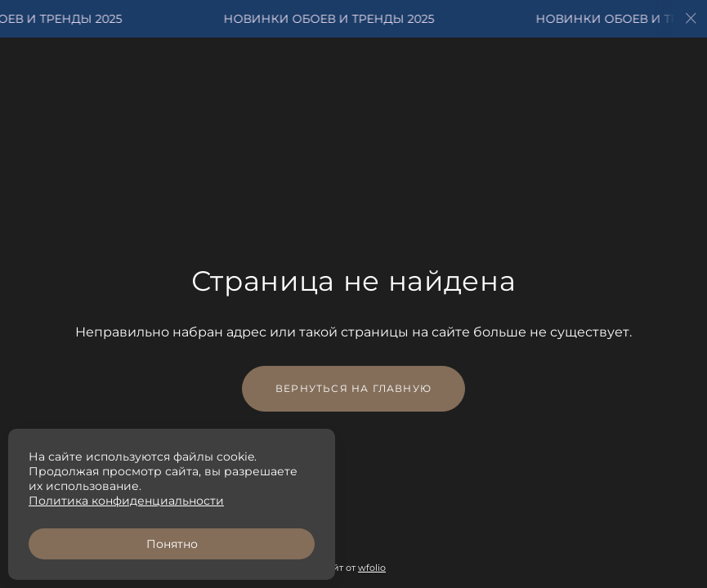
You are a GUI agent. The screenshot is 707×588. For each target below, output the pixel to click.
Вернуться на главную (353, 388)
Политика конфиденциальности (126, 501)
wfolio (372, 568)
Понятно (172, 544)
